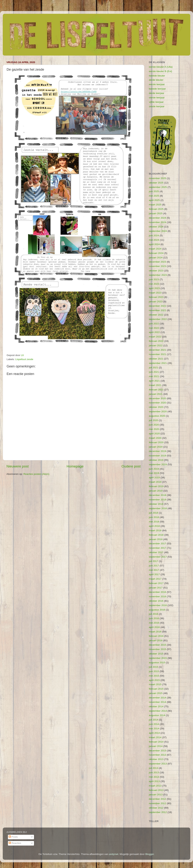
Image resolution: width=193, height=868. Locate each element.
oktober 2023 (156, 271)
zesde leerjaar (157, 106)
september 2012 (158, 812)
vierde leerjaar (157, 98)
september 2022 (158, 319)
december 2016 (158, 592)
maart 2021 (155, 385)
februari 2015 (156, 689)
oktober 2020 (156, 407)
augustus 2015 (157, 662)
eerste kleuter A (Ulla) (161, 67)
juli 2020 (153, 420)
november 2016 (158, 596)
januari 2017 (156, 588)
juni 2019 (154, 469)
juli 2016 (153, 614)
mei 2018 (154, 522)
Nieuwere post (18, 466)
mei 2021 (154, 376)
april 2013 (154, 781)
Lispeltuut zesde (24, 359)
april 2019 (154, 477)
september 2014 (158, 711)
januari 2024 (156, 258)
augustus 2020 (157, 416)
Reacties (15, 843)
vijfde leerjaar (156, 102)
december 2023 (158, 262)
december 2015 (158, 645)
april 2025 (154, 200)
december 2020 (158, 398)
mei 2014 (154, 729)
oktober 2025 (156, 183)
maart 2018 (155, 530)
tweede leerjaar (157, 89)
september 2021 (158, 363)
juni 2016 (154, 618)
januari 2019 (156, 491)
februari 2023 (156, 297)
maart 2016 (155, 632)
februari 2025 (156, 209)
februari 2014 (156, 742)
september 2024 (158, 231)
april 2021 (154, 381)
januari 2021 (156, 394)
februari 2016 (156, 636)
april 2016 (154, 627)
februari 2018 (156, 535)
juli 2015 (153, 667)
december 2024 (158, 218)
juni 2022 (154, 324)
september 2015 (158, 658)
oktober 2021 (156, 359)
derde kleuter (156, 80)
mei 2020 (154, 429)
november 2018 (158, 500)
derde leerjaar (157, 93)
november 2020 (158, 403)
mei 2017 (154, 570)
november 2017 (158, 548)
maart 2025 (155, 205)
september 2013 (158, 764)
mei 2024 (154, 240)
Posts (13, 837)
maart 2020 (155, 438)
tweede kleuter (157, 76)
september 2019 (158, 464)
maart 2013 (155, 786)
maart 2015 (155, 684)
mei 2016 (154, 623)
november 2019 (158, 456)
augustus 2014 (157, 715)
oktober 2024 (156, 227)
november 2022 (158, 310)
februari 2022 (156, 341)
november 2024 (158, 222)
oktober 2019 (156, 460)
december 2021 (158, 350)
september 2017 (158, 557)
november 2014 (158, 702)
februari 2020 (156, 442)
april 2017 (154, 574)
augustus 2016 (157, 610)
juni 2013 (154, 772)
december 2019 (158, 451)
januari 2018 (156, 539)
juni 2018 (154, 517)
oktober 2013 (156, 759)
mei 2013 (154, 777)
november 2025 (158, 178)
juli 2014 (153, 720)
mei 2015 (154, 676)
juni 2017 (154, 566)
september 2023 (158, 275)
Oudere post (131, 466)
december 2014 (158, 698)
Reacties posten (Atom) (36, 474)
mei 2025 (154, 196)
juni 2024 (154, 235)
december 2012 (158, 799)
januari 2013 (156, 795)
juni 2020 (154, 425)
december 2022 (158, 306)
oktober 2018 (156, 504)
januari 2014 (156, 746)
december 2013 (158, 751)
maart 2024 (155, 249)
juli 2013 (153, 768)
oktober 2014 (156, 706)
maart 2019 (155, 482)
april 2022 (154, 332)
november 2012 (158, 803)
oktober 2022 (156, 315)
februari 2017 (156, 583)
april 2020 (154, 434)
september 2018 (158, 508)
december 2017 (158, 544)
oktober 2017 (156, 552)
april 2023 (154, 288)
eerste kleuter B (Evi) (160, 71)
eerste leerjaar (157, 84)
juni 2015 (154, 671)
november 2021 (158, 354)
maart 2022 (155, 337)
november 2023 (158, 266)
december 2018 (158, 495)
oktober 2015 (156, 654)
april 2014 (154, 733)
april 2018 (154, 526)
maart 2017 (155, 579)
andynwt (114, 854)
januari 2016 (156, 640)
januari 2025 (156, 213)
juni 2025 (154, 191)
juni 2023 (154, 279)
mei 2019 (154, 473)
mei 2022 (154, 328)
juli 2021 (153, 368)
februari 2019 (156, 486)
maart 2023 (155, 293)
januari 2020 (156, 447)
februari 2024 (156, 253)
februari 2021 (156, 390)
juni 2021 (154, 372)
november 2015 (158, 649)
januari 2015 (156, 693)
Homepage (75, 466)
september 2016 (158, 605)
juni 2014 (154, 724)
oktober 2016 (156, 601)
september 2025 (158, 187)
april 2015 (154, 680)
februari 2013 (156, 790)
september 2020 (158, 411)
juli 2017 (153, 561)
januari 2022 (156, 345)
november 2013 (158, 755)
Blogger (150, 854)
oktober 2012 (156, 808)
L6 (22, 355)
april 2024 (154, 244)
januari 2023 (156, 302)
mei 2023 (154, 284)
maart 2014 (155, 737)
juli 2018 (153, 513)
